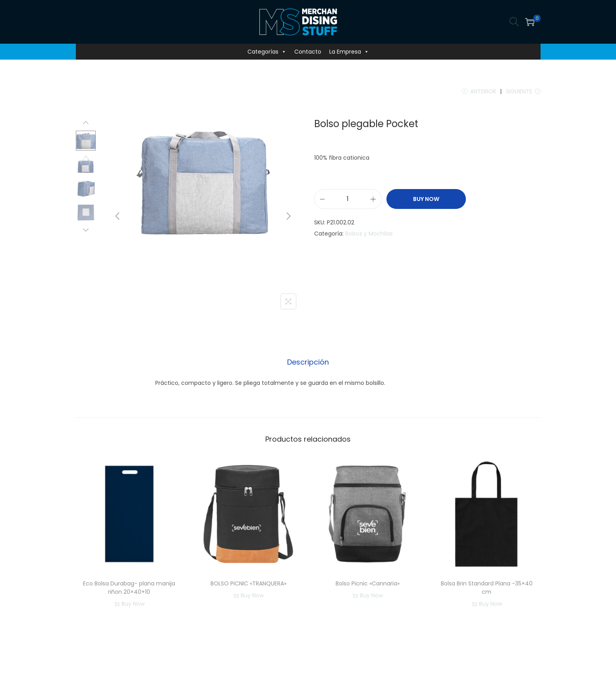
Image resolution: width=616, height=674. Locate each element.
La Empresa (349, 52)
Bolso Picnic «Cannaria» (368, 583)
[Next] (288, 216)
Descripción (308, 362)
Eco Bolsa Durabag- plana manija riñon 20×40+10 (129, 588)
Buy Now (426, 199)
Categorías (267, 52)
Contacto (308, 52)
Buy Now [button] (129, 604)
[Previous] (118, 216)
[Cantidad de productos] (348, 199)
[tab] (308, 362)
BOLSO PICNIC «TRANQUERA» (248, 583)
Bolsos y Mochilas (369, 234)
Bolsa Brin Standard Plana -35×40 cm (487, 588)
